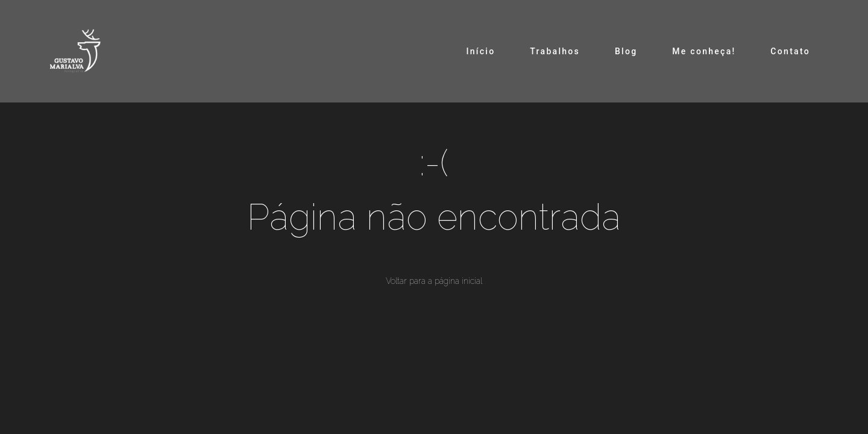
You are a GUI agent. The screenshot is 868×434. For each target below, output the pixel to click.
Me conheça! (704, 51)
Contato (790, 51)
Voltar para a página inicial (434, 281)
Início (480, 51)
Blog (626, 51)
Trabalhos (555, 51)
